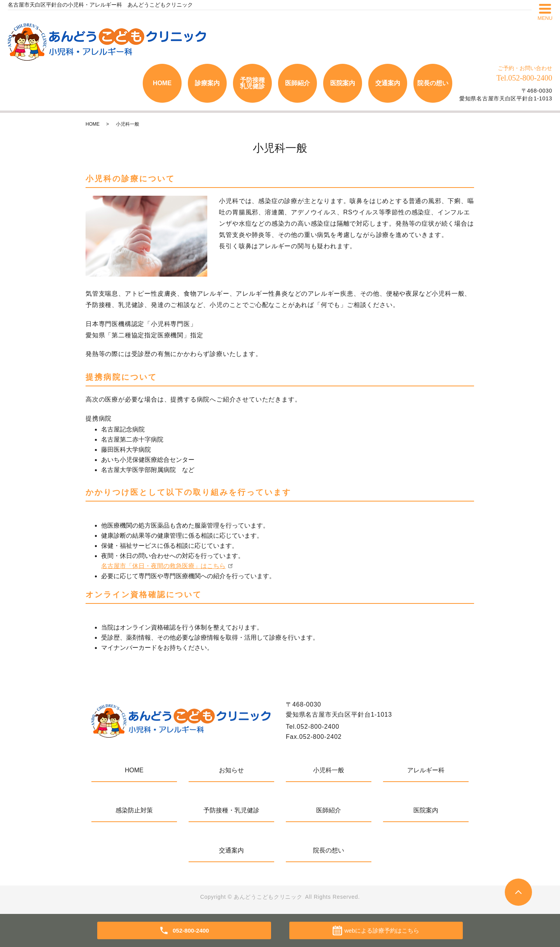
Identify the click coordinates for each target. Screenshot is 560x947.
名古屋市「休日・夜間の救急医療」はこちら (163, 566)
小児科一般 (329, 770)
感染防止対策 (134, 810)
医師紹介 (297, 83)
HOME (162, 83)
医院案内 (343, 83)
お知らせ (231, 770)
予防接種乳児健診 (252, 83)
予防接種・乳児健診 (231, 810)
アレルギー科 (426, 770)
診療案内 (207, 83)
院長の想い (433, 83)
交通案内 (388, 83)
